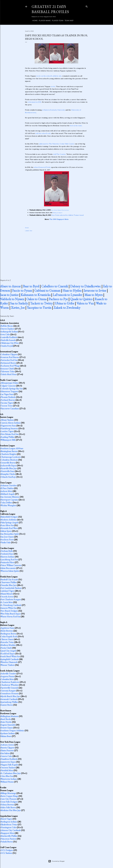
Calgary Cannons (8, 386)
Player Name (44, 21)
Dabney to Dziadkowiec (86, 286)
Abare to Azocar (10, 286)
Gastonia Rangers (8, 691)
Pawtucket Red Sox (9, 360)
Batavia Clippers (7, 748)
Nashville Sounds (8, 340)
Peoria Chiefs (6, 648)
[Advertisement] (56, 253)
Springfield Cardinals (10, 659)
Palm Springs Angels (9, 522)
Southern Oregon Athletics (12, 730)
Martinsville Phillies (9, 836)
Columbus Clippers (9, 354)
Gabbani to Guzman (47, 290)
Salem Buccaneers (8, 568)
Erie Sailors (5, 753)
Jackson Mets (6, 491)
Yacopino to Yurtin (39, 308)
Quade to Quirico (81, 299)
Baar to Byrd (31, 286)
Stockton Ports (7, 540)
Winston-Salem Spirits (10, 571)
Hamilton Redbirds (9, 759)
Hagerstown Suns (8, 426)
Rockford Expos (8, 654)
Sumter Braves (7, 705)
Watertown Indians (9, 779)
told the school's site (43, 133)
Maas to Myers (93, 295)
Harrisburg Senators (9, 428)
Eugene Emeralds (8, 725)
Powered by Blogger (56, 861)
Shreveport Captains (9, 500)
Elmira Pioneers (7, 750)
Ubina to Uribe (65, 303)
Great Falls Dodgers (9, 802)
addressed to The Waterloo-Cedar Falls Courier (57, 144)
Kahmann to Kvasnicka (36, 295)
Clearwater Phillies (9, 582)
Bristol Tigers (6, 819)
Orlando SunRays (8, 477)
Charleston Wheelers (10, 685)
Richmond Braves (8, 363)
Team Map (68, 21)
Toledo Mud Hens (8, 374)
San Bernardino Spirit (10, 534)
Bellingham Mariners (9, 716)
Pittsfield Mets (7, 770)
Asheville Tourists (8, 673)
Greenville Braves (8, 463)
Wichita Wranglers (8, 505)
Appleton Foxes (7, 628)
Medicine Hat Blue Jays (11, 810)
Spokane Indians (8, 733)
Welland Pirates (7, 782)
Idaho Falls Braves (8, 807)
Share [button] (27, 228)
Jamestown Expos (8, 762)
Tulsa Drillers (6, 502)
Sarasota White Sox (9, 608)
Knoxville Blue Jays (9, 468)
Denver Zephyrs (7, 329)
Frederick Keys (7, 554)
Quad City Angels (8, 651)
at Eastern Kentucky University (54, 110)
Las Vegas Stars (7, 394)
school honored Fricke (42, 167)
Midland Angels (8, 494)
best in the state (76, 126)
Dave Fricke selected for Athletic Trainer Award (68, 215)
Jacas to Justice (9, 295)
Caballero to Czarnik (55, 286)
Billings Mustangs (8, 793)
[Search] (87, 6)
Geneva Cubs (6, 756)
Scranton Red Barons (10, 357)
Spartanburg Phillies (9, 702)
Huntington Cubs (8, 827)
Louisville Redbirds (9, 337)
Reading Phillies (7, 437)
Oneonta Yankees (8, 768)
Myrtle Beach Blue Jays (10, 696)
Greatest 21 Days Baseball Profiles (50, 9)
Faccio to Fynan (22, 290)
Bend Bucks (6, 719)
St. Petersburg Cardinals (11, 605)
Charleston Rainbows (10, 682)
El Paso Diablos (7, 488)
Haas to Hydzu (72, 290)
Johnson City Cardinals (11, 830)
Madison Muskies (8, 645)
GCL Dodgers (7, 850)
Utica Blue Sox (7, 776)
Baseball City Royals (9, 579)
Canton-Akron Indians (10, 423)
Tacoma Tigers (7, 403)
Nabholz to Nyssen (12, 299)
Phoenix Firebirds (8, 397)
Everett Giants (7, 728)
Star (31, 231)
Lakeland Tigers (7, 591)
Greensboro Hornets (10, 693)
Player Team (57, 21)
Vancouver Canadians (10, 408)
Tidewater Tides (7, 371)
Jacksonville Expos (8, 465)
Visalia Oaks (6, 542)
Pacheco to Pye (58, 299)
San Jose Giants (7, 537)
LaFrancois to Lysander (67, 295)
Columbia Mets (7, 679)
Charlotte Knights (8, 454)
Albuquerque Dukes (9, 383)
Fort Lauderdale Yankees (11, 588)
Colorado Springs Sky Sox (12, 389)
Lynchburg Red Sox (9, 559)
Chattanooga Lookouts (11, 457)
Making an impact (57, 213)
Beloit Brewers (7, 631)
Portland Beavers (8, 400)
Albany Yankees (7, 420)
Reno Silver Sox (7, 525)
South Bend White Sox (10, 656)
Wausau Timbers (8, 665)
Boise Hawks (6, 722)
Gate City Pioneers (9, 799)
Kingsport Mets (7, 833)
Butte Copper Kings (9, 796)
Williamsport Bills (8, 440)
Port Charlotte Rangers (11, 599)
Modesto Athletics (9, 520)
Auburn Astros (7, 745)
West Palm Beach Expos (11, 614)
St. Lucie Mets (7, 602)
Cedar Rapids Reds (9, 636)
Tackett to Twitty (41, 303)
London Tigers (7, 431)
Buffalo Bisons (7, 326)
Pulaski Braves (7, 842)
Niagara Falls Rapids (9, 765)
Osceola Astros (7, 597)
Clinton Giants (7, 639)
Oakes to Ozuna (36, 299)
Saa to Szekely (19, 303)
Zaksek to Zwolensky (67, 308)
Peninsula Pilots (7, 562)
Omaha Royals (7, 346)
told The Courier (59, 154)
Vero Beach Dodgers (9, 611)
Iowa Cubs (5, 334)
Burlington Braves (8, 634)
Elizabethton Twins (9, 824)
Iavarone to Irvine (95, 290)
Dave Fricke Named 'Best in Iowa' (60, 210)
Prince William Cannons (11, 565)
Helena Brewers (7, 805)
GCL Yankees (6, 853)
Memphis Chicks (8, 474)
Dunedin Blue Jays (9, 585)
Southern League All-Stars (12, 448)
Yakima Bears (6, 736)
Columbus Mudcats (9, 460)
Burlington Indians (9, 822)
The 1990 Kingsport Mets (59, 219)
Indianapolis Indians (9, 332)
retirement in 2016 (34, 102)
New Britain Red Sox (10, 434)
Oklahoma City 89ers (10, 343)
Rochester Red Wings (10, 366)
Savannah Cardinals (9, 699)
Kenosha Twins (7, 642)
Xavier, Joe (18, 308)
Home (34, 21)
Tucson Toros (7, 406)
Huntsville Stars (7, 471)
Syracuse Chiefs (7, 369)
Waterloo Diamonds (9, 662)
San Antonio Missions (10, 497)
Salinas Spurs (6, 531)
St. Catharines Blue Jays (11, 773)
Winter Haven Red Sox (10, 616)
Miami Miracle (7, 594)
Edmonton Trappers (9, 391)
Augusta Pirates (7, 676)
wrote (53, 86)
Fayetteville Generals (9, 688)
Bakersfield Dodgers (9, 517)
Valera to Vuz (85, 303)
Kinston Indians (7, 557)
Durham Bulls (7, 551)
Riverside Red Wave (9, 528)
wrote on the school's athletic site (49, 76)
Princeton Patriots (8, 839)
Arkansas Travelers (9, 485)
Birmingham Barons (9, 451)
